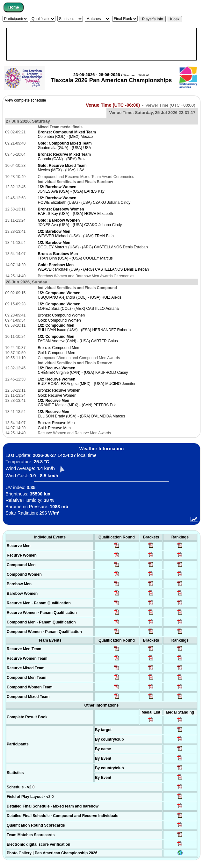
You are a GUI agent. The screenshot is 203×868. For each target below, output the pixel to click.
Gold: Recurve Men (54, 428)
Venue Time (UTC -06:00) (113, 105)
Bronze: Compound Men (58, 348)
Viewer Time (170, 105)
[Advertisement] (101, 44)
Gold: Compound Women (59, 320)
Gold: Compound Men (56, 353)
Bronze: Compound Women (61, 315)
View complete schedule (25, 100)
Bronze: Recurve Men (56, 423)
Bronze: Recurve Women (59, 390)
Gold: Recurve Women (57, 395)
